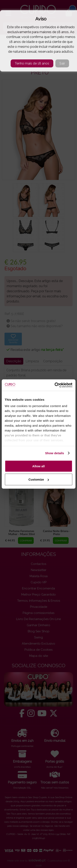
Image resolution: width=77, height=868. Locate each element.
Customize (39, 479)
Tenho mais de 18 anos (32, 63)
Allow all (38, 466)
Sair (62, 63)
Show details (55, 453)
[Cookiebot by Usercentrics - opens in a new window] (55, 385)
